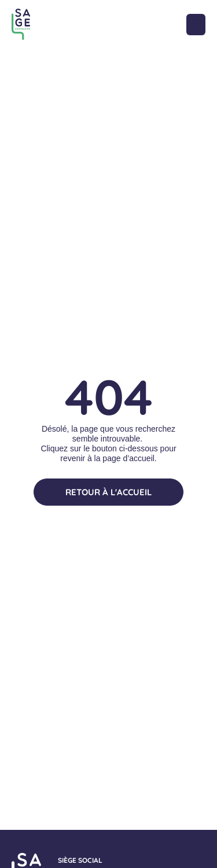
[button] (196, 25)
